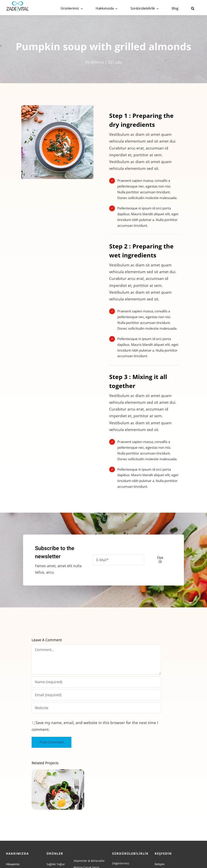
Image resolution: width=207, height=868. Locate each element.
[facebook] (156, 852)
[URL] (96, 708)
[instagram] (163, 852)
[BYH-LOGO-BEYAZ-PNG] (175, 862)
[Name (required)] (96, 682)
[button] (193, 8)
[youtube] (171, 852)
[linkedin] (178, 852)
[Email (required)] (96, 695)
